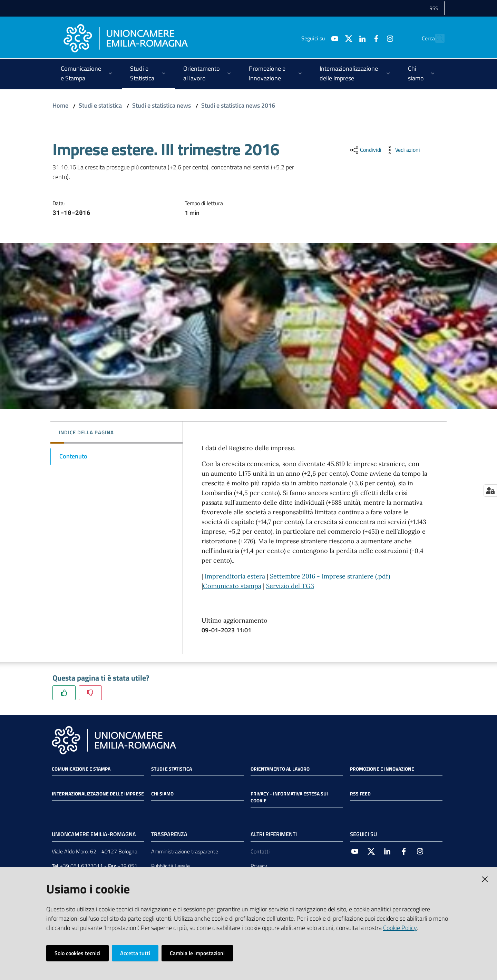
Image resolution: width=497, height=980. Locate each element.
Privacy (259, 866)
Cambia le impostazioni (197, 953)
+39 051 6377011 (81, 866)
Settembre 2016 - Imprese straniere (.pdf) (330, 576)
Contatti (260, 851)
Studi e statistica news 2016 (238, 105)
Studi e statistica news (162, 105)
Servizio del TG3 (290, 586)
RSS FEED (360, 794)
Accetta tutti (135, 953)
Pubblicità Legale (170, 866)
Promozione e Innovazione (382, 769)
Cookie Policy (400, 928)
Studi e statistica (100, 105)
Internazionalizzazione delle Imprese (98, 794)
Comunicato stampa (232, 586)
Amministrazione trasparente (185, 851)
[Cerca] (436, 38)
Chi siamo (162, 794)
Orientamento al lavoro (280, 769)
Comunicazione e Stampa (81, 769)
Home (60, 105)
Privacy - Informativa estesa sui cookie (289, 797)
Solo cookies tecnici (77, 953)
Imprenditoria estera (235, 576)
